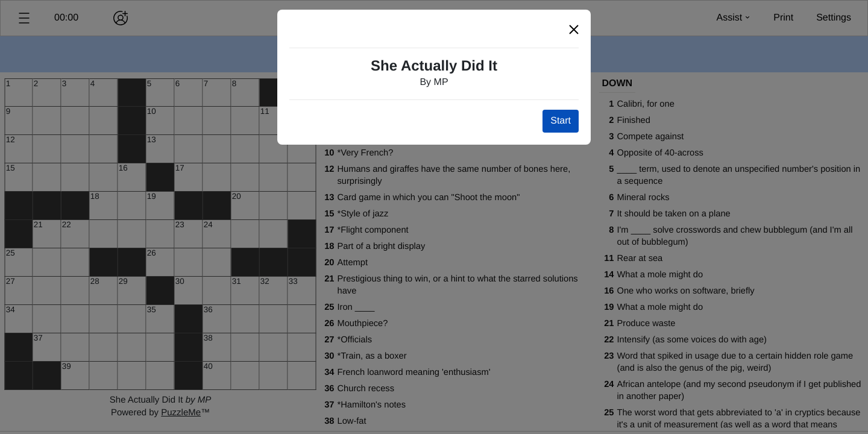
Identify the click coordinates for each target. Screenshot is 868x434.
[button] (574, 30)
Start (561, 121)
